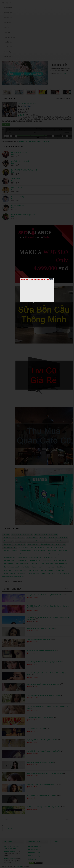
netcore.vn (39, 303)
